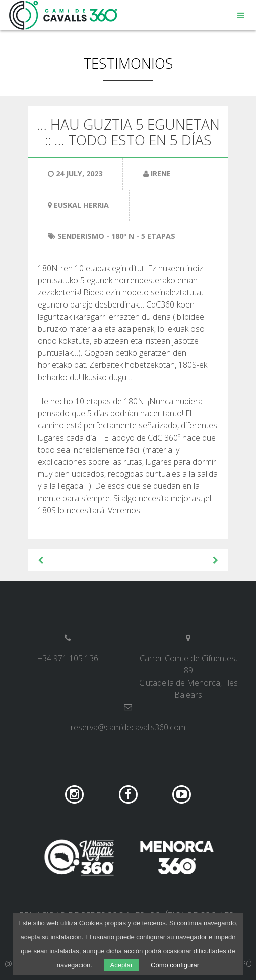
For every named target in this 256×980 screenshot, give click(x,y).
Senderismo (81, 236)
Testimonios (128, 63)
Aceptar (122, 965)
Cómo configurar (175, 965)
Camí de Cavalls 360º (63, 15)
